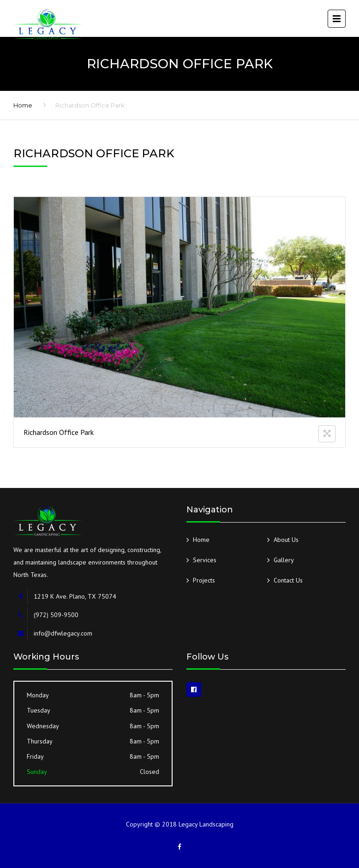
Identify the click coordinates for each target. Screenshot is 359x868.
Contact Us (288, 580)
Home (23, 105)
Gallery (284, 560)
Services (205, 560)
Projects (204, 580)
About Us (286, 540)
